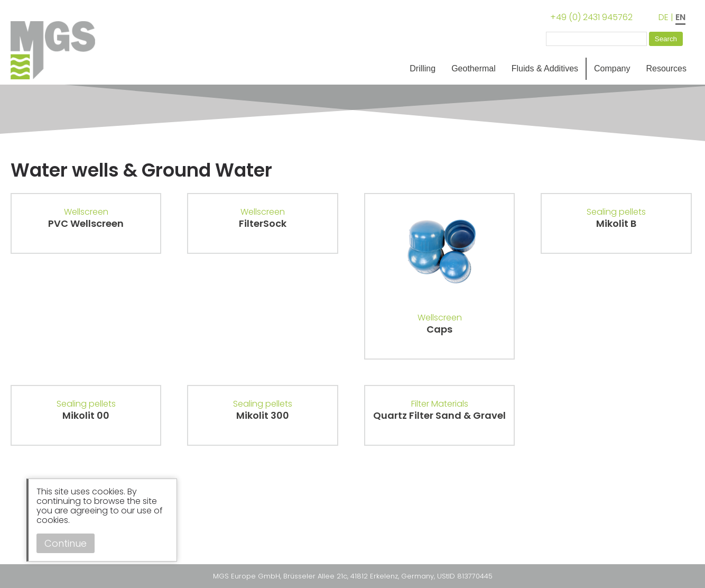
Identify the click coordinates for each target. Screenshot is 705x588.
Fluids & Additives (545, 68)
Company (612, 68)
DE (664, 17)
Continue (66, 543)
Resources (666, 68)
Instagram (21, 534)
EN (680, 17)
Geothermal (474, 68)
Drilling (423, 68)
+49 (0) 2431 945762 (591, 17)
